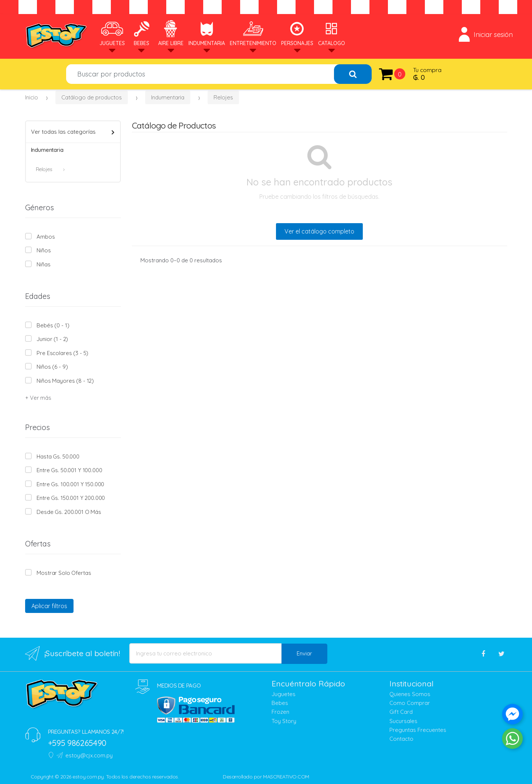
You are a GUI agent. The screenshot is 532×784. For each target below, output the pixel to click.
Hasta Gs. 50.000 (58, 456)
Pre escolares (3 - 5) (62, 353)
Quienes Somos (410, 694)
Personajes (297, 33)
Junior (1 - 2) (52, 339)
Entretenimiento (253, 33)
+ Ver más (38, 398)
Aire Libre (171, 33)
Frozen (280, 712)
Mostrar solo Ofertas (64, 573)
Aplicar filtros (49, 606)
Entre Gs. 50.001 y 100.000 (69, 470)
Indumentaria (207, 33)
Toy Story (284, 721)
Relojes (223, 97)
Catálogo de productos (92, 97)
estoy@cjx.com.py (85, 755)
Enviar (304, 653)
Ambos (46, 237)
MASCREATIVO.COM (286, 777)
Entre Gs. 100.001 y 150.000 (70, 484)
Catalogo (332, 33)
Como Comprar (410, 703)
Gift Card (401, 712)
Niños (44, 250)
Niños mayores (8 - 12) (65, 381)
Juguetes (112, 33)
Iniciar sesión (486, 34)
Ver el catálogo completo (319, 231)
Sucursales (403, 721)
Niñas (43, 264)
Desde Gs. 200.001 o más (69, 512)
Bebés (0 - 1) (53, 325)
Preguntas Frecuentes (418, 730)
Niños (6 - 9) (52, 367)
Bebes (141, 33)
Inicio (32, 97)
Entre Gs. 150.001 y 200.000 (71, 498)
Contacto (401, 739)
